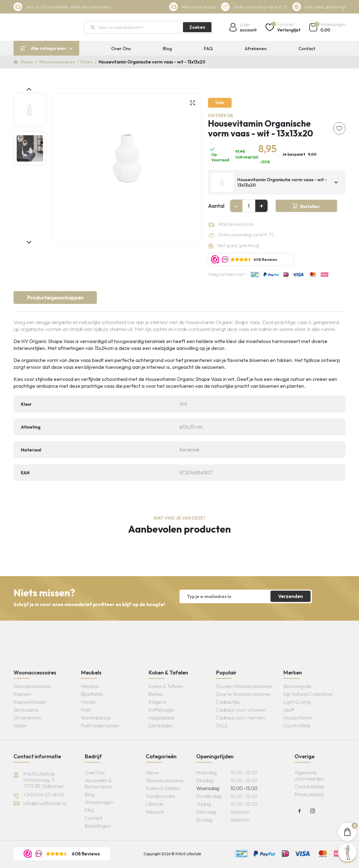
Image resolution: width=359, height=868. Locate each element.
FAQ (208, 49)
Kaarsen (22, 694)
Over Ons (121, 49)
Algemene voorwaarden (309, 776)
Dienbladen (161, 726)
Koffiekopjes (162, 710)
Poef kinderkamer (100, 726)
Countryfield (297, 726)
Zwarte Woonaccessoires (243, 694)
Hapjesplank (162, 718)
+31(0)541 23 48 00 (44, 795)
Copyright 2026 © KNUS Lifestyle (172, 854)
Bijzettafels (92, 694)
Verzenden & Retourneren (98, 783)
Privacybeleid (309, 794)
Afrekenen (256, 49)
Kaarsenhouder (30, 702)
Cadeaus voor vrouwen (241, 710)
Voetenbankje (96, 718)
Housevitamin (298, 718)
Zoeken (197, 27)
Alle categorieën (48, 48)
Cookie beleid (309, 786)
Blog (167, 49)
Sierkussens (26, 710)
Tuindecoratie (160, 796)
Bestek (156, 694)
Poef (86, 710)
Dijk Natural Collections (308, 694)
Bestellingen (97, 826)
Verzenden (291, 596)
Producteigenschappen (55, 298)
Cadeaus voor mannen (240, 718)
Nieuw (152, 772)
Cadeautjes (228, 702)
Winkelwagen (99, 802)
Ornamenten (28, 718)
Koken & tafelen (163, 788)
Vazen (87, 62)
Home (27, 62)
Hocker (89, 702)
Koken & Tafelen (166, 686)
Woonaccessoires (57, 62)
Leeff (289, 710)
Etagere (157, 702)
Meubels (90, 686)
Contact (307, 49)
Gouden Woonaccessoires (244, 686)
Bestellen (310, 206)
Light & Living (297, 702)
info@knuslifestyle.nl (45, 803)
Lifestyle (155, 804)
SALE (222, 726)
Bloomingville (297, 686)
